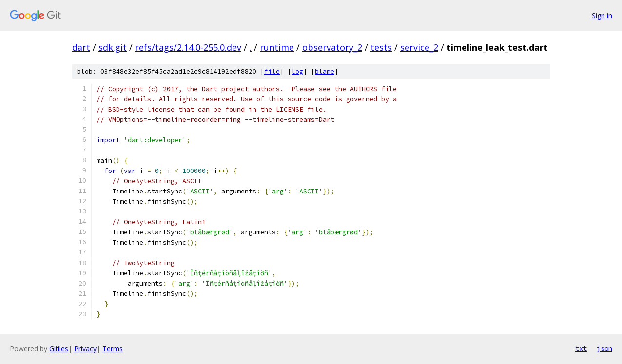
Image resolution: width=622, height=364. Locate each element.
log (297, 71)
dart (81, 47)
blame (325, 71)
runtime (277, 47)
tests (381, 47)
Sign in (602, 15)
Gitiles (59, 349)
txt (581, 348)
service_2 (419, 47)
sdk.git (113, 47)
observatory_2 (332, 47)
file (272, 71)
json (604, 348)
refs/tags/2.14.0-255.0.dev (188, 47)
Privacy (85, 349)
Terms (113, 349)
